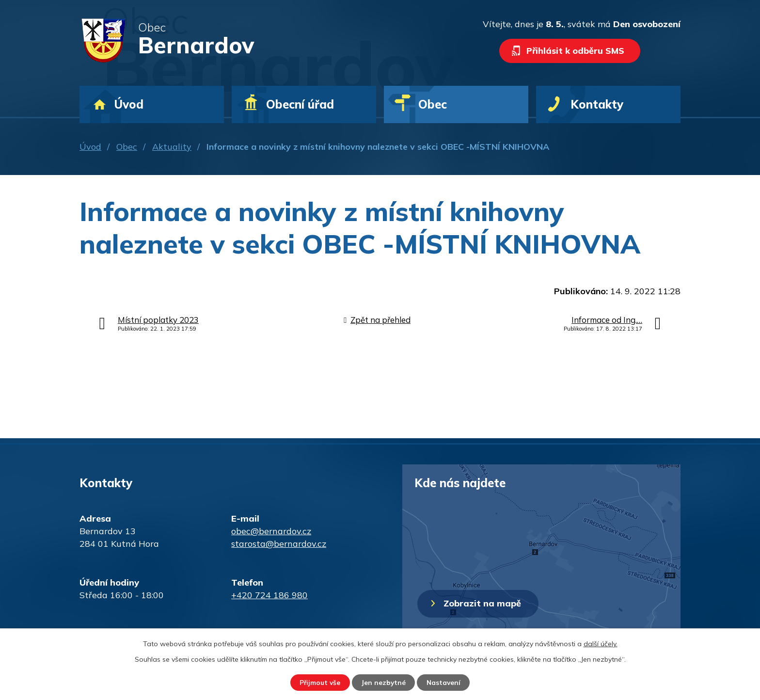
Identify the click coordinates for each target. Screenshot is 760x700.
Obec (127, 147)
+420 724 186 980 (269, 595)
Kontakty (597, 104)
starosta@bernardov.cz (279, 544)
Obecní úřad (300, 104)
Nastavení (446, 682)
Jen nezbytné (384, 682)
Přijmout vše (318, 682)
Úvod (90, 147)
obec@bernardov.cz (271, 531)
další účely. (601, 643)
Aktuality (172, 147)
